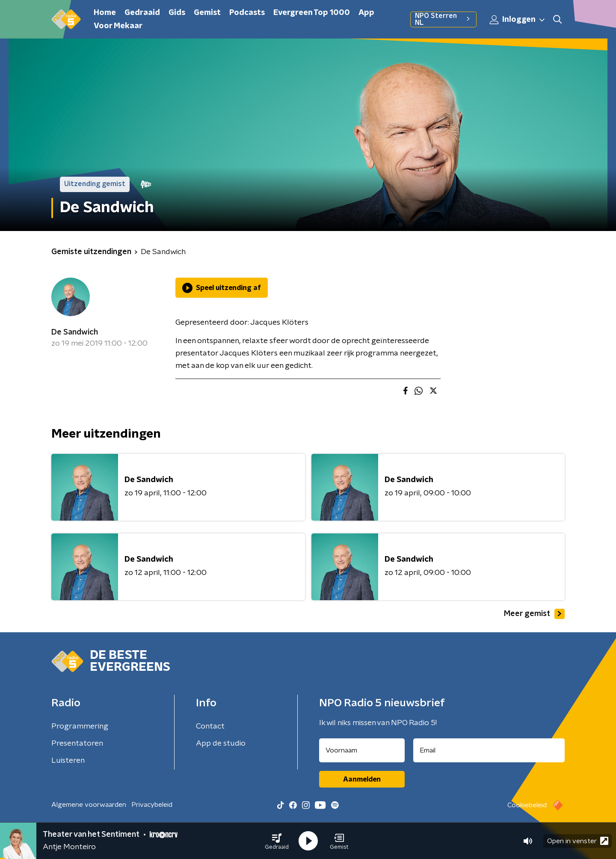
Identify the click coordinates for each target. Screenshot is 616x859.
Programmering (80, 726)
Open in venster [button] (578, 841)
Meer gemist (534, 614)
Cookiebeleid (527, 805)
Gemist (207, 13)
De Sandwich (75, 332)
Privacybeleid (152, 805)
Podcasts (247, 13)
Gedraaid (142, 13)
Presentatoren (77, 743)
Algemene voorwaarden (89, 805)
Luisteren (68, 761)
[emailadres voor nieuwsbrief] (489, 750)
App (366, 13)
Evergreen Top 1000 (312, 13)
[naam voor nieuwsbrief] (362, 750)
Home (105, 13)
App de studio (221, 743)
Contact (210, 726)
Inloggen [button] (518, 20)
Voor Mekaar (118, 26)
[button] (277, 841)
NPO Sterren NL (443, 19)
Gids (177, 13)
